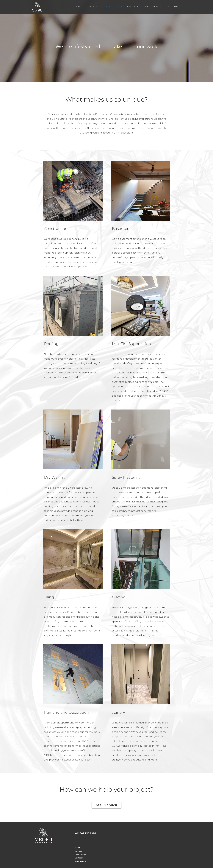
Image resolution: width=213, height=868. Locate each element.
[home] (38, 7)
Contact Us (158, 6)
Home (79, 6)
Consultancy (92, 6)
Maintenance (173, 6)
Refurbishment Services (112, 6)
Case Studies (133, 6)
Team (145, 6)
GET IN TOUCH (107, 805)
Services (78, 851)
